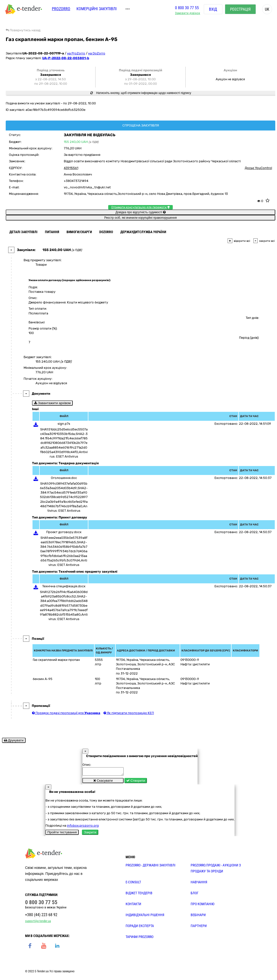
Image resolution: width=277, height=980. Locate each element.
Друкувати (14, 740)
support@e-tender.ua (38, 922)
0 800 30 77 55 (187, 8)
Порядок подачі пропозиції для (66, 713)
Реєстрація (240, 10)
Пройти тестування (62, 834)
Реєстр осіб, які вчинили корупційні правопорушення (140, 218)
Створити (136, 782)
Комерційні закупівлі (97, 9)
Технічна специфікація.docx (64, 586)
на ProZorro (76, 53)
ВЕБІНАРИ (198, 916)
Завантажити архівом (52, 403)
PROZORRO (61, 9)
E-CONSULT (133, 884)
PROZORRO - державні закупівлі (151, 867)
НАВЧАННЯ (199, 884)
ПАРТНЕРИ (199, 927)
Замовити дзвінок (188, 14)
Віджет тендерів (139, 895)
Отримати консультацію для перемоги (140, 207)
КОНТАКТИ (133, 905)
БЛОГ (195, 895)
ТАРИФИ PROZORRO (139, 938)
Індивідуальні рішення (145, 916)
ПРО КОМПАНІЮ (203, 905)
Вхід (213, 10)
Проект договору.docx (64, 532)
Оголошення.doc (64, 478)
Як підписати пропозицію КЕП (129, 713)
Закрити (90, 834)
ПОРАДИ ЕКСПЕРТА (140, 927)
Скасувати (103, 782)
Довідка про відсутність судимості (140, 212)
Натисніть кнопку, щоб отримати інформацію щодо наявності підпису (141, 93)
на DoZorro (97, 53)
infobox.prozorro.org (83, 827)
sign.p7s (64, 424)
